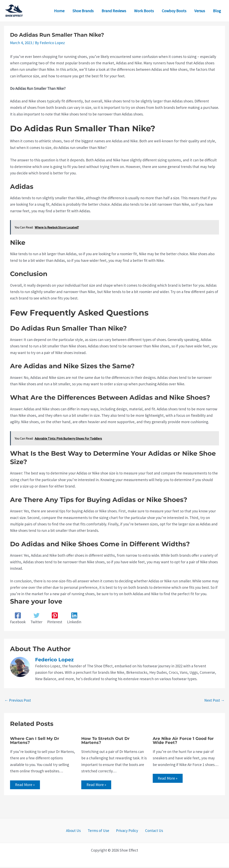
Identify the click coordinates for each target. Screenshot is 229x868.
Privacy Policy (126, 832)
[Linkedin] (74, 618)
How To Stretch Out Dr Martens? (105, 741)
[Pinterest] (55, 618)
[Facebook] (18, 618)
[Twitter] (36, 618)
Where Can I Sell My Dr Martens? (35, 741)
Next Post (214, 700)
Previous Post (18, 700)
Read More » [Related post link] (26, 785)
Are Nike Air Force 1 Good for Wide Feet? (183, 741)
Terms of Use (100, 832)
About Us (78, 832)
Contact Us (149, 832)
